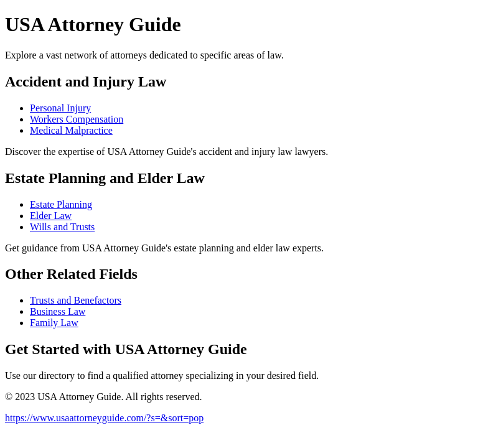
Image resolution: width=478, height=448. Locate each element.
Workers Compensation (77, 119)
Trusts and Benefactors (76, 300)
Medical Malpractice (71, 130)
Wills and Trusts (62, 227)
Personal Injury (60, 108)
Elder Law (51, 216)
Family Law (54, 323)
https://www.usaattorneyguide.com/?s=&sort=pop (104, 418)
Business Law (58, 311)
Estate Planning (61, 204)
